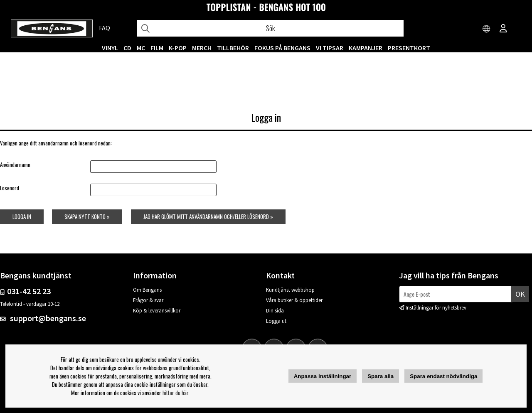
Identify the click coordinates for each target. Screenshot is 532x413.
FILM (157, 48)
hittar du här (175, 393)
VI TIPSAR (330, 48)
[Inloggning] (503, 29)
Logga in (22, 216)
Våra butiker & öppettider (294, 300)
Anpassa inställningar (323, 376)
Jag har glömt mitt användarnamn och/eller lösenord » (208, 216)
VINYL (110, 48)
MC (141, 48)
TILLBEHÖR (233, 48)
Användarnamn (15, 165)
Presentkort (409, 48)
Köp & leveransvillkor (157, 311)
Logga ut (276, 321)
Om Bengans (147, 290)
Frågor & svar (148, 300)
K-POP (178, 48)
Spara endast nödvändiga (443, 376)
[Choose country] (487, 29)
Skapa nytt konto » (87, 216)
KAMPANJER (366, 48)
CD (127, 48)
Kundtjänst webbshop (290, 290)
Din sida (275, 311)
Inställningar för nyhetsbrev (436, 308)
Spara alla (381, 376)
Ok (520, 294)
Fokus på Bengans (282, 48)
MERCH (202, 48)
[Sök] (270, 28)
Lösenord (10, 188)
